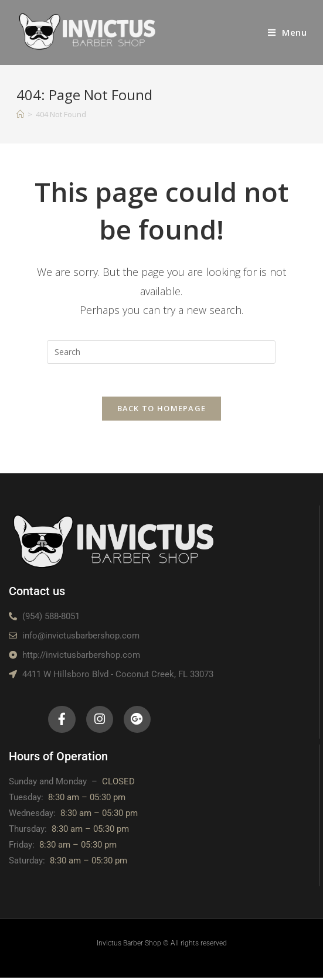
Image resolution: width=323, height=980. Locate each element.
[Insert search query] (161, 352)
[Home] (20, 114)
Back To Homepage (162, 411)
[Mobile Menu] (288, 32)
